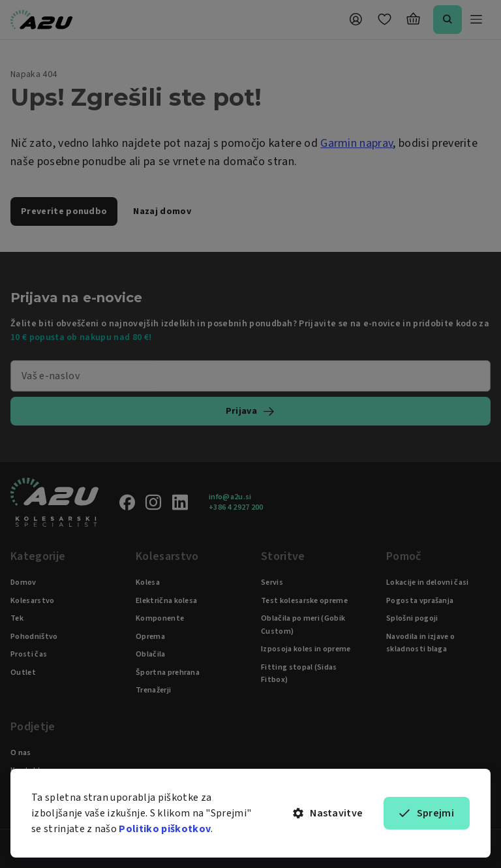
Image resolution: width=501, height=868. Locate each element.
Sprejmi (427, 813)
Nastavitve (328, 813)
